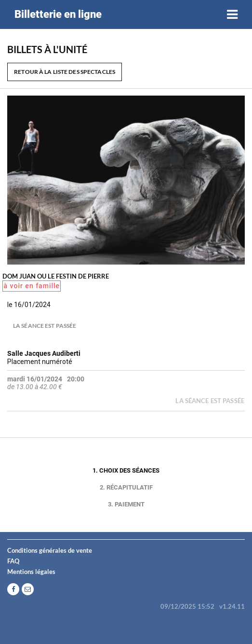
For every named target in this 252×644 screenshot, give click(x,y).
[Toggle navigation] (232, 14)
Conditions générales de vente (50, 550)
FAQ (13, 561)
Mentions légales (31, 572)
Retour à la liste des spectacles (65, 72)
